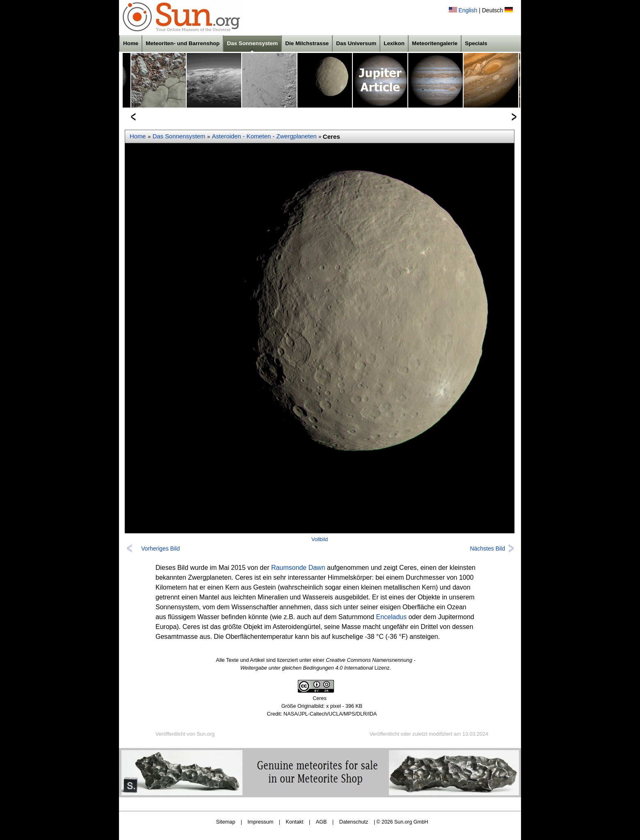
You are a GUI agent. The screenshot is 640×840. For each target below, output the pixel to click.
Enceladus (391, 617)
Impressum (260, 822)
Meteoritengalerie (435, 43)
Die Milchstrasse (307, 43)
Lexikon (394, 43)
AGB (321, 822)
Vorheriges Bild (160, 549)
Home (131, 43)
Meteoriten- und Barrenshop (183, 43)
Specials (476, 43)
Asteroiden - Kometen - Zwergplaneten (264, 136)
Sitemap (226, 822)
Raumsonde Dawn (298, 568)
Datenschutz (354, 822)
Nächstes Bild (487, 549)
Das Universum (356, 43)
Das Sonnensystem (252, 43)
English (468, 10)
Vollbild (320, 539)
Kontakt (294, 822)
